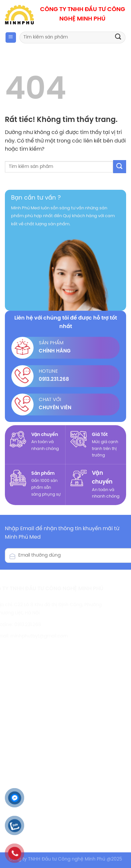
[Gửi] (118, 37)
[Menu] (11, 38)
